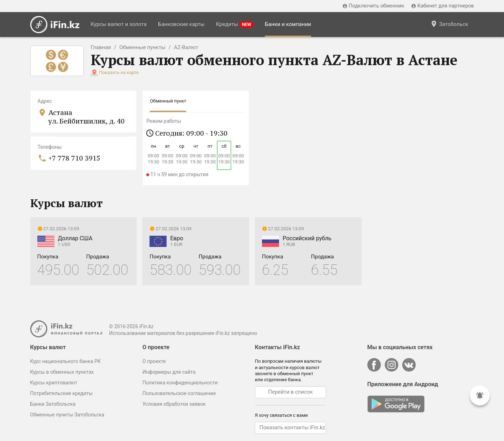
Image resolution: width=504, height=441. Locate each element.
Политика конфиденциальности (180, 383)
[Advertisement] (421, 197)
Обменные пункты (142, 47)
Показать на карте (119, 72)
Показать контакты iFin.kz (292, 427)
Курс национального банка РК (66, 361)
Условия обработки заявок (174, 404)
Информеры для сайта (169, 372)
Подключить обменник (373, 6)
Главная (101, 47)
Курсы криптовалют (54, 383)
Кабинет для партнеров (442, 6)
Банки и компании (288, 24)
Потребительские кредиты (62, 393)
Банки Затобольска (53, 404)
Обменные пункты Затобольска (67, 415)
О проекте (154, 361)
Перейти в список (290, 392)
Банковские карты (181, 24)
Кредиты (235, 24)
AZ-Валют (186, 47)
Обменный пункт (168, 101)
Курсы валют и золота (119, 24)
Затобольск (449, 24)
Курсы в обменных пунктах (62, 372)
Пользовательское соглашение (179, 393)
